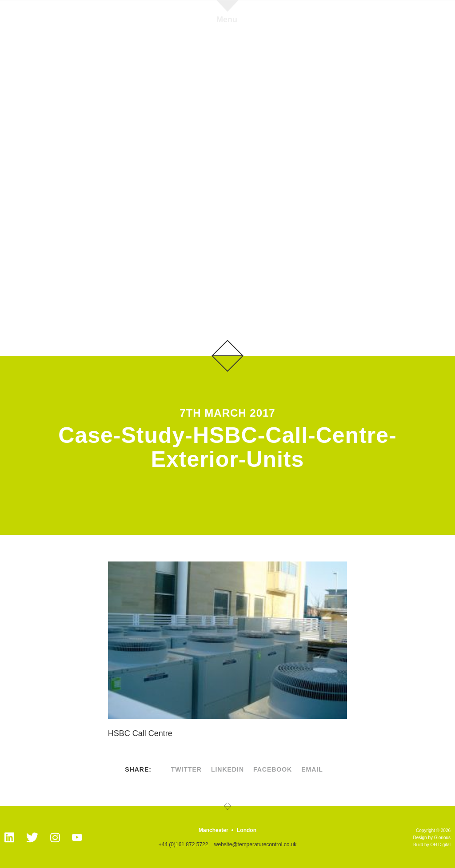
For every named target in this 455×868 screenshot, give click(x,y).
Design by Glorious (432, 838)
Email (312, 769)
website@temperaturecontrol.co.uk (255, 844)
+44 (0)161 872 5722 (184, 844)
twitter (186, 769)
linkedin (227, 769)
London (247, 830)
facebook (273, 769)
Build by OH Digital (432, 845)
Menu (227, 19)
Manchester (214, 830)
